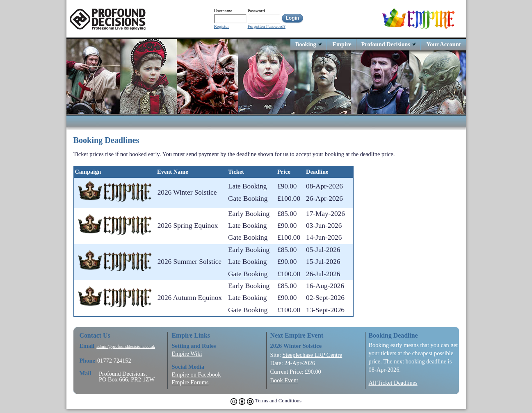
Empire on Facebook (196, 374)
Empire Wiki (187, 354)
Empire (342, 44)
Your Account (443, 44)
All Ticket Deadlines (393, 383)
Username (223, 11)
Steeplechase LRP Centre (312, 355)
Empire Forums (190, 382)
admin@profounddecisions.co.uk (126, 346)
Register (222, 26)
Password (256, 11)
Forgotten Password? (267, 26)
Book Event (284, 380)
